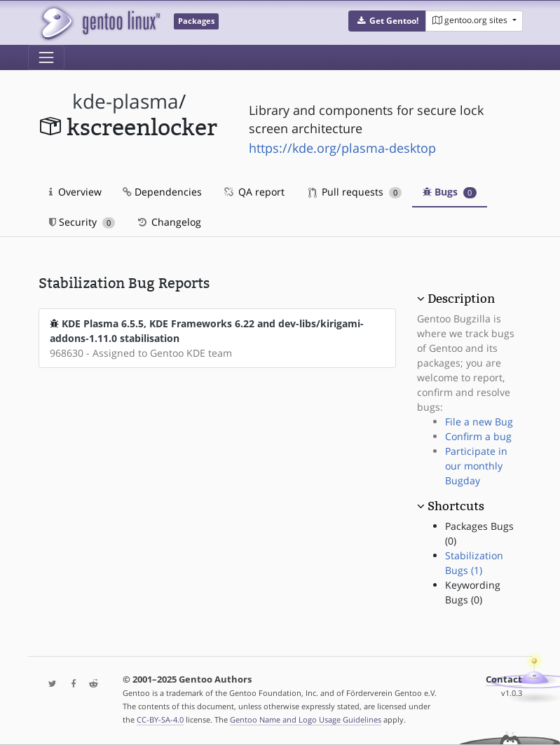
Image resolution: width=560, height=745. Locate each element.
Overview (75, 192)
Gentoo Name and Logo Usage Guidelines (306, 719)
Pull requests (355, 192)
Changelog (169, 222)
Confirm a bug (478, 436)
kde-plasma (125, 101)
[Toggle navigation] (46, 57)
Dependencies (162, 192)
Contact (504, 679)
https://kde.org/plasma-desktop (342, 148)
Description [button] (461, 299)
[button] (387, 21)
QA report (254, 192)
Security (82, 222)
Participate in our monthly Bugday (476, 466)
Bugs (450, 192)
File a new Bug (479, 422)
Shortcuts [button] (456, 506)
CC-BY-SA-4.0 (160, 719)
